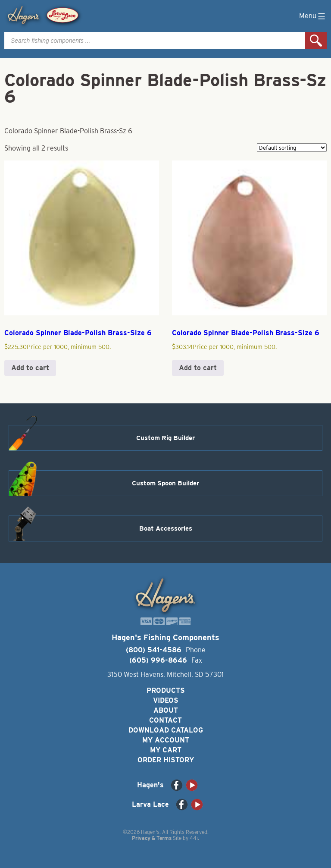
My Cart (166, 750)
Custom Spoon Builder (165, 483)
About (166, 710)
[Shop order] (292, 148)
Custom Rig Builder (165, 438)
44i (194, 838)
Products (166, 690)
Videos (166, 700)
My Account (166, 740)
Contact (165, 720)
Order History (166, 760)
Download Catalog (166, 730)
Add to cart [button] (30, 368)
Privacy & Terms (152, 838)
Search (316, 41)
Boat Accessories (166, 528)
